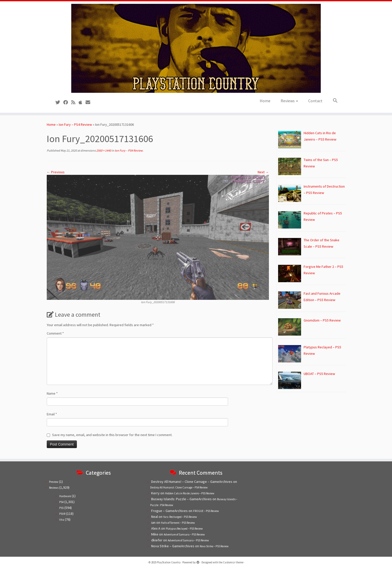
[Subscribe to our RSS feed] (75, 102)
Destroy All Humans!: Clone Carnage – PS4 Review (179, 487)
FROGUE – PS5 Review (206, 511)
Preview (54, 482)
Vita (62, 520)
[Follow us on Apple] (82, 102)
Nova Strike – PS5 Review (214, 546)
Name (52, 393)
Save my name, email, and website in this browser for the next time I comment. (112, 435)
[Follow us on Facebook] (67, 102)
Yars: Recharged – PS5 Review (180, 517)
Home (265, 101)
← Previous (56, 172)
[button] (333, 101)
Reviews (289, 101)
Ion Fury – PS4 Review (75, 124)
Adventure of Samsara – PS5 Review (184, 534)
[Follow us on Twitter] (59, 102)
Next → (263, 172)
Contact (315, 101)
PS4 (61, 502)
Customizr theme (233, 562)
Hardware (65, 496)
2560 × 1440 (103, 150)
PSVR (62, 514)
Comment (55, 333)
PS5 (61, 508)
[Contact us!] (90, 102)
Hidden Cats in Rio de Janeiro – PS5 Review (190, 493)
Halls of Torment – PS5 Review (178, 523)
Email (52, 414)
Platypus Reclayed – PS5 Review (184, 529)
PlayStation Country (169, 562)
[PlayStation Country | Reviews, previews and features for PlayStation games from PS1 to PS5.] (196, 48)
